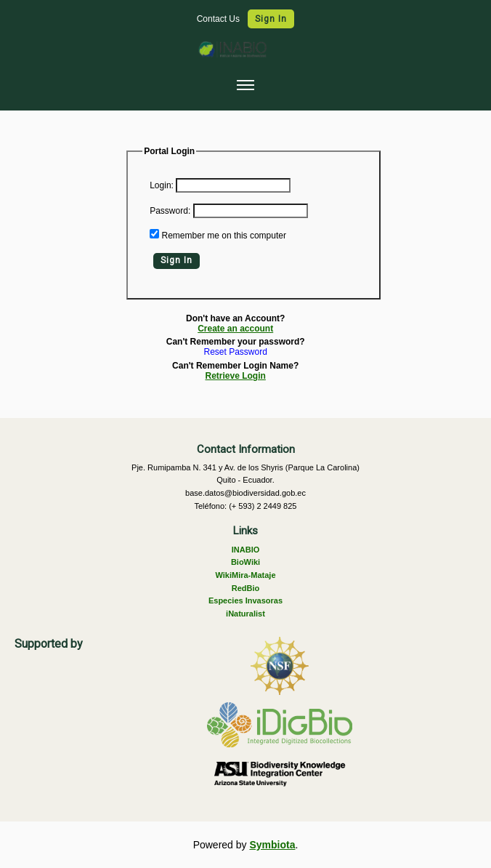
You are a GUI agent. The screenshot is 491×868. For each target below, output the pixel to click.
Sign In (271, 19)
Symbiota (272, 845)
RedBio (246, 588)
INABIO (246, 550)
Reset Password (236, 352)
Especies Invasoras (245, 600)
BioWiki (245, 562)
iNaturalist (245, 614)
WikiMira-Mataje (245, 575)
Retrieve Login (236, 376)
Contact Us (220, 19)
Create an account (235, 329)
